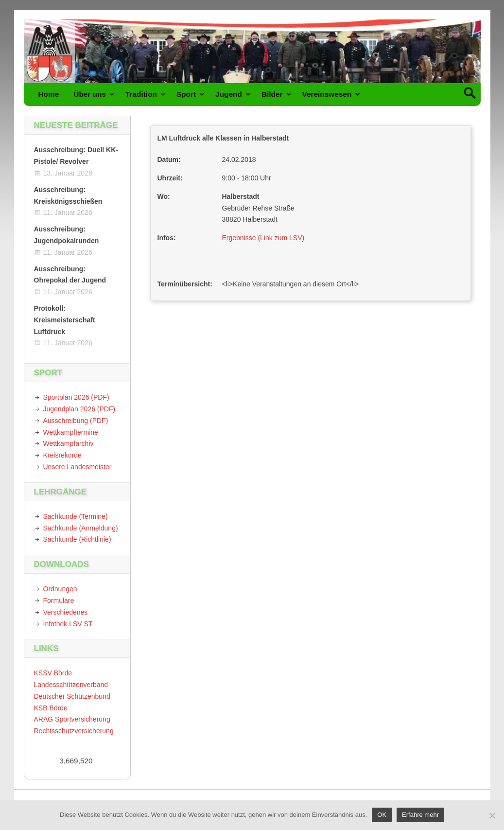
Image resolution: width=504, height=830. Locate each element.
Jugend (229, 94)
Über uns (90, 94)
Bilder (272, 94)
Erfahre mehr (420, 815)
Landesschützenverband (71, 685)
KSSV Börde (53, 673)
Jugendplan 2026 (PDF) (79, 409)
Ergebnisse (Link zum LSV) (263, 238)
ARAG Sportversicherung (72, 719)
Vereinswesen (327, 94)
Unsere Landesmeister (78, 467)
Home (49, 94)
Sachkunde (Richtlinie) (77, 539)
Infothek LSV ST (68, 624)
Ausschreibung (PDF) (76, 421)
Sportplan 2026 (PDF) (76, 397)
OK (382, 815)
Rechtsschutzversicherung (74, 731)
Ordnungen (60, 589)
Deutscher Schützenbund (72, 696)
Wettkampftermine (71, 432)
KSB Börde (51, 708)
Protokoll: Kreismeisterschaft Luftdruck (65, 320)
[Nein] (492, 815)
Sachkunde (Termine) (76, 516)
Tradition (141, 94)
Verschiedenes (66, 612)
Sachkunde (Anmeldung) (81, 528)
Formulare (59, 600)
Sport (186, 94)
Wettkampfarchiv (69, 443)
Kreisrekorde (62, 455)
